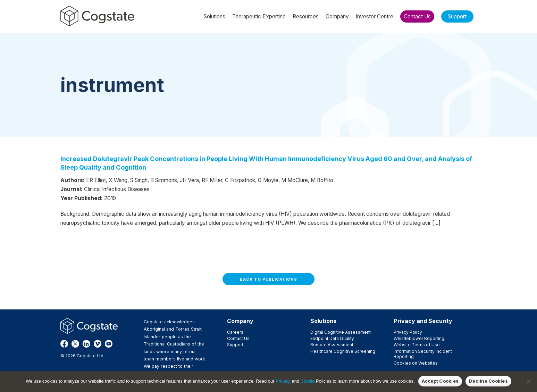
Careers (235, 332)
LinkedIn (86, 344)
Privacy (283, 381)
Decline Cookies (488, 381)
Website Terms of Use (417, 345)
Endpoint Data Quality (332, 338)
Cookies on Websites (416, 363)
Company (240, 321)
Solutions (323, 321)
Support (235, 345)
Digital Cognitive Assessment (341, 332)
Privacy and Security (423, 321)
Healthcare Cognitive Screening (343, 351)
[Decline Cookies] (528, 381)
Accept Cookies (440, 381)
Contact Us (238, 338)
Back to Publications (268, 279)
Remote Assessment (332, 345)
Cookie (308, 381)
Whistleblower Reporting (419, 338)
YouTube (109, 344)
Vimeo (98, 344)
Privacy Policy (408, 332)
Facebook (64, 344)
